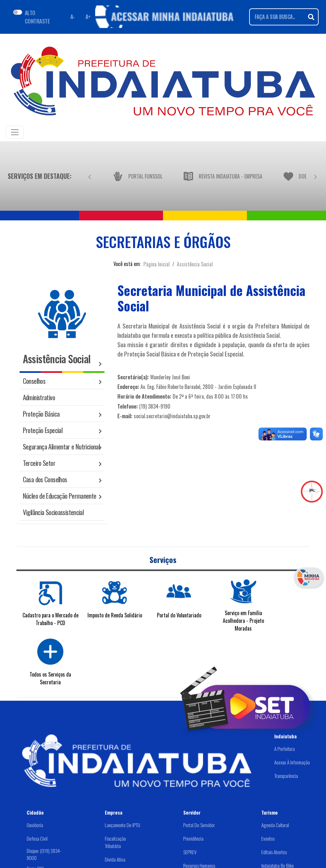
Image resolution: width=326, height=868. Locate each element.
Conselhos (34, 381)
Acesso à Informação (292, 762)
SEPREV (190, 852)
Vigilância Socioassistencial (53, 512)
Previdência (193, 838)
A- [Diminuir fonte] (73, 17)
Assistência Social (195, 264)
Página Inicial (157, 264)
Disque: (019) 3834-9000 (44, 854)
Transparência (286, 776)
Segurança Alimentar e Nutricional (61, 446)
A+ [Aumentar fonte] (88, 17)
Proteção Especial (43, 430)
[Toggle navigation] (15, 132)
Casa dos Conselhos (45, 479)
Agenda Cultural (275, 825)
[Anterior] (90, 176)
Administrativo (39, 397)
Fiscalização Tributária (115, 842)
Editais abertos (274, 852)
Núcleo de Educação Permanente (60, 496)
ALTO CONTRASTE (37, 17)
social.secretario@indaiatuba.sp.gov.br (172, 416)
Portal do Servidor (199, 825)
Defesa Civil (37, 838)
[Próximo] (315, 176)
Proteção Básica (41, 414)
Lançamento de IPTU (122, 825)
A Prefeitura (285, 749)
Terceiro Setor (39, 463)
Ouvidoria (35, 825)
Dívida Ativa (115, 859)
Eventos (268, 838)
